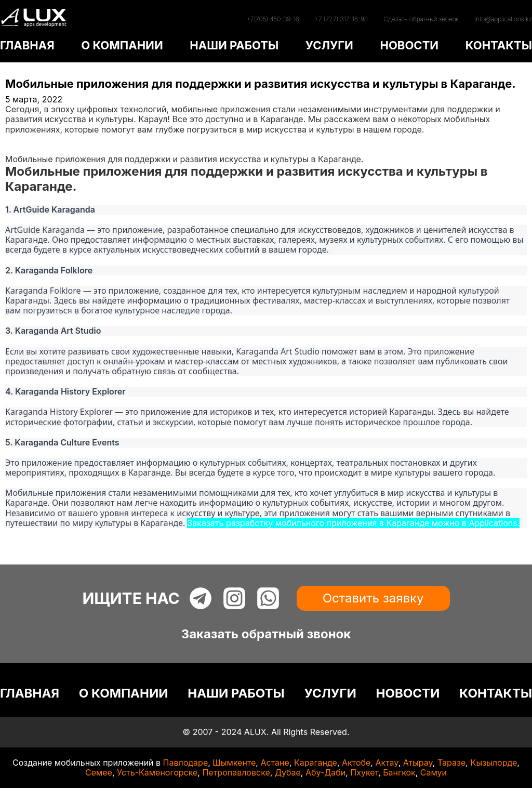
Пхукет (364, 772)
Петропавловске (236, 772)
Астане (275, 763)
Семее (99, 772)
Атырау (418, 763)
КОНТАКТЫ (499, 45)
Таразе (451, 763)
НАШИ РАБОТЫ (234, 45)
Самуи (434, 772)
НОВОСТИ (409, 45)
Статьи (19, 149)
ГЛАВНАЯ (27, 45)
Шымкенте (234, 763)
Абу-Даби (325, 772)
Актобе (356, 763)
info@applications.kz (503, 19)
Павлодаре (186, 763)
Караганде (316, 763)
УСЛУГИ (329, 45)
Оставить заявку (373, 598)
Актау (387, 763)
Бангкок (399, 772)
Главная (22, 139)
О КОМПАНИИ (122, 45)
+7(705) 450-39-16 (272, 19)
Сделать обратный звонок (421, 19)
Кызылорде (494, 763)
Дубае (288, 772)
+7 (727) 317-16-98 (341, 19)
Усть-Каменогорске (157, 772)
